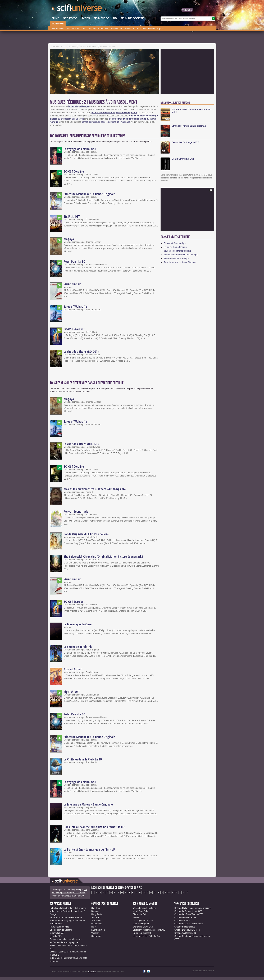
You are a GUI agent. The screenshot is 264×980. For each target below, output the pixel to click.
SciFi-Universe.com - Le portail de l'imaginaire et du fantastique (77, 9)
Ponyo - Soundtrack (76, 511)
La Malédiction (98, 930)
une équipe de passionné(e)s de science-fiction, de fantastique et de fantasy (69, 893)
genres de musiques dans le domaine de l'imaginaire (106, 122)
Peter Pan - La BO (74, 261)
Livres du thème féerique (175, 247)
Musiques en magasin (98, 29)
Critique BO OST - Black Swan (188, 924)
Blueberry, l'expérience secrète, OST (150, 930)
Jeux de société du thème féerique (180, 262)
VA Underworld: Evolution (145, 908)
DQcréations (92, 972)
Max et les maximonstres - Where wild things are (95, 489)
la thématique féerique (79, 106)
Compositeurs (140, 29)
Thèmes (128, 29)
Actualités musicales (77, 29)
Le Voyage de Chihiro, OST (80, 149)
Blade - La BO (139, 914)
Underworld (97, 924)
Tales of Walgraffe (75, 307)
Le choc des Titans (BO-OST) (81, 352)
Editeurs (152, 29)
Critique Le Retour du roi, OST (188, 911)
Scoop (136, 917)
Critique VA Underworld (185, 933)
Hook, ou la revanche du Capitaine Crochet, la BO (94, 827)
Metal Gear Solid (141, 911)
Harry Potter (97, 914)
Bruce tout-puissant (142, 933)
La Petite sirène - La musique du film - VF (89, 849)
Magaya (69, 239)
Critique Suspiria (182, 921)
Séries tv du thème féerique (177, 259)
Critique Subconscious (185, 927)
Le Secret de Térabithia (78, 647)
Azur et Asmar (73, 669)
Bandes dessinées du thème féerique (181, 255)
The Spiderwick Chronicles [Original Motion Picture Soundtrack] (103, 557)
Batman (95, 911)
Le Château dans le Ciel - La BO (83, 759)
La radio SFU (56, 936)
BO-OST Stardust (74, 329)
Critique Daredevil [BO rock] (187, 930)
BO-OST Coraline (74, 171)
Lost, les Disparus (141, 924)
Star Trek (96, 908)
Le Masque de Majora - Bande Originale (88, 804)
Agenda (161, 29)
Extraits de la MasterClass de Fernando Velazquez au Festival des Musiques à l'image (68, 911)
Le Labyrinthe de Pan (143, 921)
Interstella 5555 (57, 933)
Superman (96, 936)
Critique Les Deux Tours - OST (188, 914)
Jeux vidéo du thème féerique (177, 251)
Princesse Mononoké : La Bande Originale (89, 194)
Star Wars (96, 917)
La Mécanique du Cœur (78, 624)
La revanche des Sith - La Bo (146, 936)
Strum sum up (72, 284)
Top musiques (116, 29)
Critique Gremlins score (185, 917)
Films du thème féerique (175, 243)
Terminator (96, 921)
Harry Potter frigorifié (59, 927)
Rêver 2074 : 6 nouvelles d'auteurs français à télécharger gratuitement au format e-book (67, 921)
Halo (94, 927)
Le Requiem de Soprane (61, 930)
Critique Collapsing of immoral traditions (193, 908)
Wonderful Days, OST (143, 927)
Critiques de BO (58, 29)
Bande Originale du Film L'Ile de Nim (86, 534)
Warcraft (95, 933)
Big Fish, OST (72, 216)
